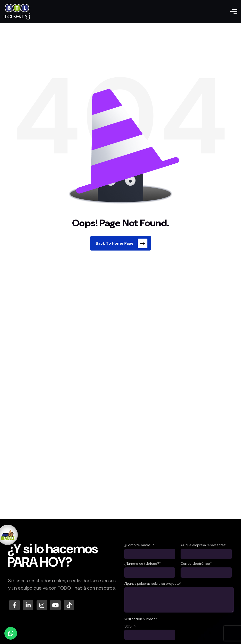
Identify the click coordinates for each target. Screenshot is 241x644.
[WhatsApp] (11, 633)
